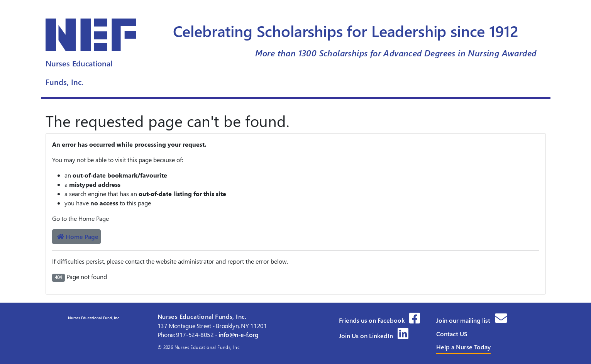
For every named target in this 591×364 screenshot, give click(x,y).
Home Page (78, 236)
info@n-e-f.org (239, 334)
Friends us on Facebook (379, 320)
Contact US (452, 334)
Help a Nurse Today (463, 347)
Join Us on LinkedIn (374, 336)
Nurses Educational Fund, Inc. (93, 318)
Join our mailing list (472, 320)
